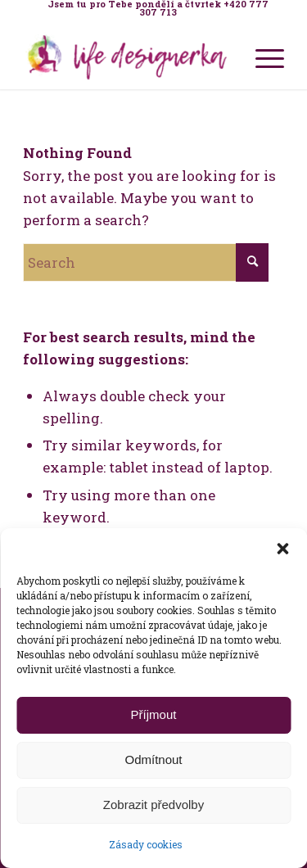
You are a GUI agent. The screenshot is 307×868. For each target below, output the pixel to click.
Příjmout (154, 714)
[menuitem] (158, 8)
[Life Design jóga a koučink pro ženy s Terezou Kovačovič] (127, 57)
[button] (282, 549)
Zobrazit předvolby (153, 805)
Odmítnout (153, 759)
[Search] (146, 262)
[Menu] (262, 57)
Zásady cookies (146, 844)
